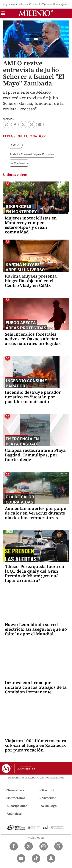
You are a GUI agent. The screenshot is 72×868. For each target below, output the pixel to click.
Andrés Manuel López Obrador (32, 154)
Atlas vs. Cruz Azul (29, 4)
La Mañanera (19, 163)
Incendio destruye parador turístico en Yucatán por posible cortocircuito (33, 397)
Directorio (48, 790)
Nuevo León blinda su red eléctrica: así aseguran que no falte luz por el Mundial (36, 629)
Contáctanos (16, 798)
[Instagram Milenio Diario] (44, 846)
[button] (3, 14)
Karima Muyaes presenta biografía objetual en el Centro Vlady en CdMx (31, 281)
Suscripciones (17, 806)
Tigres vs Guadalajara (54, 4)
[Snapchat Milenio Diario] (51, 858)
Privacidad (48, 798)
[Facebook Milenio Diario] (14, 846)
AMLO (15, 145)
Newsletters (16, 790)
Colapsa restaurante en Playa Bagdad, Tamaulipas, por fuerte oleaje (35, 455)
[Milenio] (36, 13)
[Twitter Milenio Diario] (29, 846)
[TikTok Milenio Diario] (36, 858)
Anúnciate (14, 814)
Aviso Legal (49, 806)
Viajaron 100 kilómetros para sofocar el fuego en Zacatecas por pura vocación (36, 745)
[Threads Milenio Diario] (58, 846)
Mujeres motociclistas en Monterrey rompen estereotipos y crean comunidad (31, 225)
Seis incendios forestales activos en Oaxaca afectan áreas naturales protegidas (33, 339)
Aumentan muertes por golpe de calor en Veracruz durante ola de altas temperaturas (35, 513)
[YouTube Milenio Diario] (21, 858)
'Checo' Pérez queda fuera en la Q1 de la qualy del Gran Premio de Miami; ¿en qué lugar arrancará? (35, 573)
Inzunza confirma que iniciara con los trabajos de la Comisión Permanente (36, 687)
